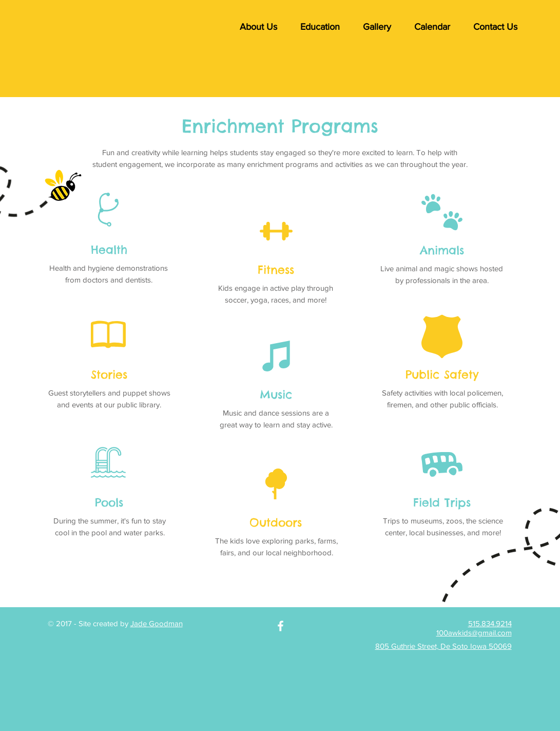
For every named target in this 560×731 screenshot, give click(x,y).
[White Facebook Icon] (281, 626)
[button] (259, 27)
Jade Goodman (157, 623)
